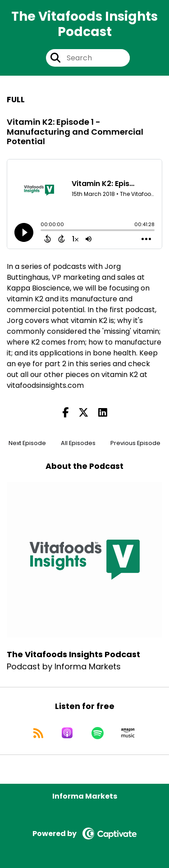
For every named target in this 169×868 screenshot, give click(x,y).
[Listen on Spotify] (98, 733)
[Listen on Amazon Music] (128, 733)
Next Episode (27, 443)
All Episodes (78, 443)
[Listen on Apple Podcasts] (67, 733)
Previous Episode (135, 443)
